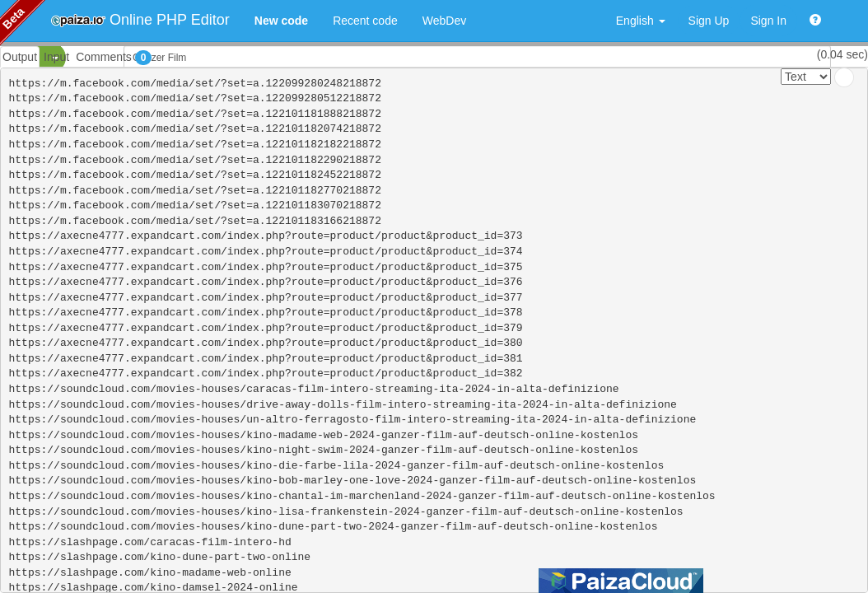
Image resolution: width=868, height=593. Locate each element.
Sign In (768, 21)
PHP (23, 58)
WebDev (444, 21)
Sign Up (709, 21)
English (641, 21)
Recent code (365, 21)
